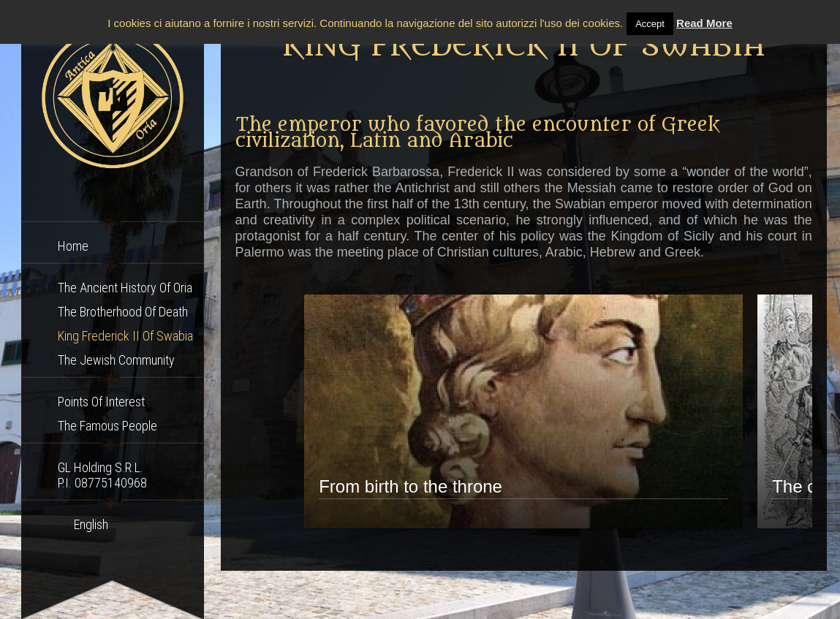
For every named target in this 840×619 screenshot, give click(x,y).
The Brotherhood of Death (123, 312)
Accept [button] (650, 24)
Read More (704, 23)
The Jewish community (116, 360)
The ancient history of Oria (125, 288)
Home (73, 246)
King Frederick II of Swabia (125, 336)
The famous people (107, 426)
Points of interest (101, 402)
